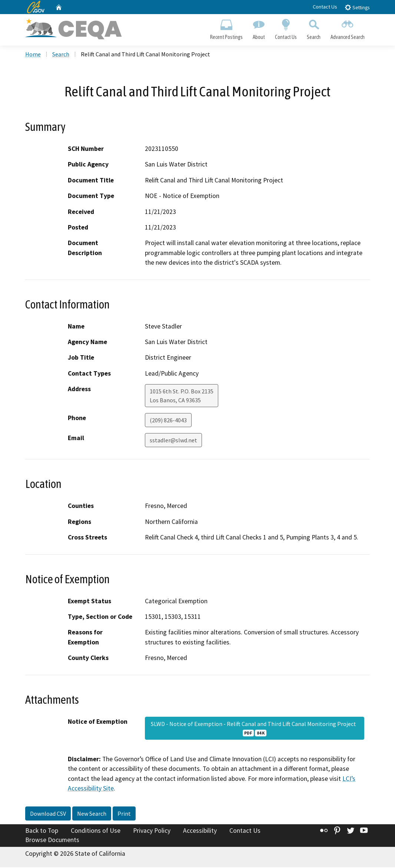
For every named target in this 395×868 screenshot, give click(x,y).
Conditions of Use (96, 831)
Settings (357, 7)
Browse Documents (52, 841)
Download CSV (48, 814)
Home (33, 55)
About (259, 28)
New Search (92, 814)
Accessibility (200, 831)
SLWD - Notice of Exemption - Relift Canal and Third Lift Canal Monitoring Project (255, 729)
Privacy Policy (152, 831)
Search (314, 28)
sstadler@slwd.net (173, 441)
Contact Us (325, 7)
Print (124, 814)
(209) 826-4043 (168, 421)
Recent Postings (226, 28)
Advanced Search (348, 28)
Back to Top (42, 831)
